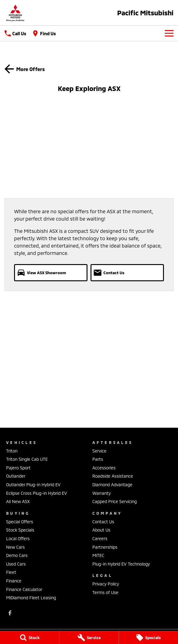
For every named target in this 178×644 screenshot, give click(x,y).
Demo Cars (17, 555)
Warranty (102, 493)
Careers (100, 538)
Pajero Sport (18, 468)
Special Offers (20, 522)
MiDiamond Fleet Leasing (31, 598)
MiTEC (98, 555)
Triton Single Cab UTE (27, 459)
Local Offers (18, 538)
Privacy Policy (106, 584)
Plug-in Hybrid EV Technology (121, 564)
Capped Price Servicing (115, 501)
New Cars (15, 547)
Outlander (16, 476)
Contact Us (103, 522)
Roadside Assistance (113, 476)
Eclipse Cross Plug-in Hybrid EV (37, 493)
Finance (14, 581)
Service (99, 451)
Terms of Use (105, 592)
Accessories (104, 468)
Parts (98, 459)
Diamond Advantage (112, 485)
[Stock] (30, 638)
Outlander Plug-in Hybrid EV (33, 485)
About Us (101, 530)
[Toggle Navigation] (169, 33)
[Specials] (148, 638)
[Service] (89, 638)
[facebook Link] (10, 613)
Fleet (11, 572)
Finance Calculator (24, 589)
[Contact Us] (127, 273)
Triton (12, 451)
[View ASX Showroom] (51, 273)
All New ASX (18, 501)
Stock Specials (20, 530)
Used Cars (16, 564)
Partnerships (105, 547)
